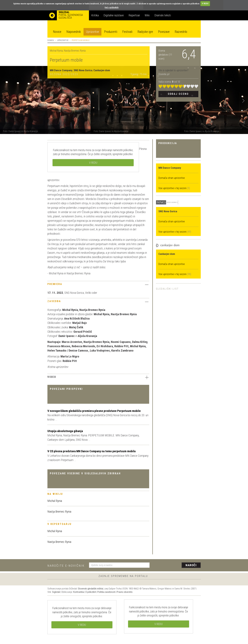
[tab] (98, 285)
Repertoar (134, 15)
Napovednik (74, 32)
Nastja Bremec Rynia (59, 512)
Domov (51, 40)
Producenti (111, 32)
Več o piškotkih (112, 7)
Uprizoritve (92, 32)
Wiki (147, 15)
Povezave (164, 32)
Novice (57, 32)
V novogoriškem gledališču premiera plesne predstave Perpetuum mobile (94, 411)
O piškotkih (91, 592)
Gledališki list (167, 289)
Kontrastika (79, 592)
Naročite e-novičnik (66, 566)
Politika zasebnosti (106, 592)
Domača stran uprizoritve (172, 178)
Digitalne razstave (114, 15)
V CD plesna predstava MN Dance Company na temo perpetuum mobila (92, 451)
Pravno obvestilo (125, 592)
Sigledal (56, 592)
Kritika (95, 15)
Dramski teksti (163, 15)
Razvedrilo (181, 32)
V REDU (205, 3)
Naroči (191, 565)
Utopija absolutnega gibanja (65, 431)
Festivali (127, 32)
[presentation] (177, 565)
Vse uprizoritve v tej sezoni (173, 188)
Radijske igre (145, 32)
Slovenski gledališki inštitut (91, 589)
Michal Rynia (55, 501)
